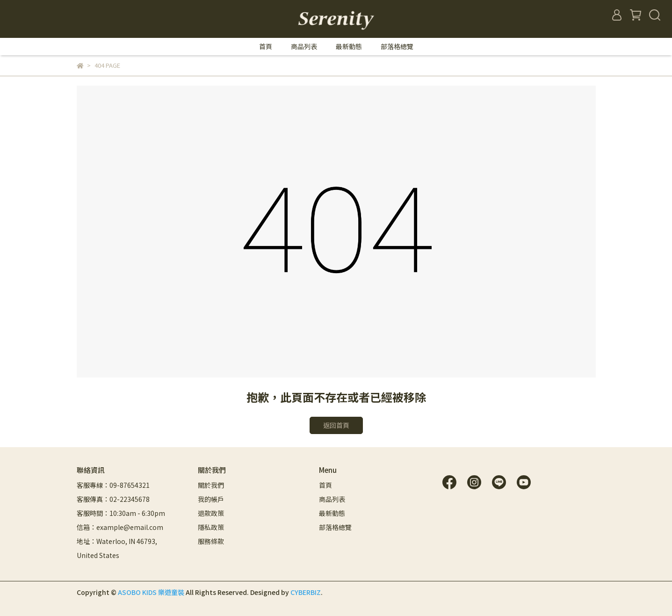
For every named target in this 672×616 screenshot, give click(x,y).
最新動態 (349, 46)
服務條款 (211, 541)
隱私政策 (211, 527)
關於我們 (211, 485)
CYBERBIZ (306, 592)
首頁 (266, 46)
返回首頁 (336, 425)
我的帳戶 (211, 499)
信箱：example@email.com (120, 527)
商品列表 (304, 46)
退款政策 (211, 513)
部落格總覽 (397, 46)
